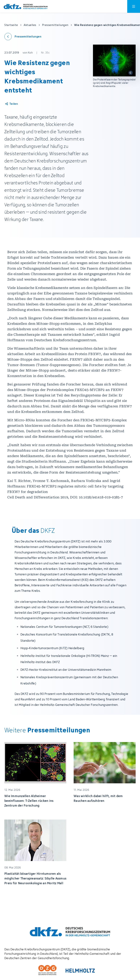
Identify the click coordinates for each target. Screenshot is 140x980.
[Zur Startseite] (26, 6)
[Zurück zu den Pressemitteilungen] (23, 37)
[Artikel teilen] (11, 104)
